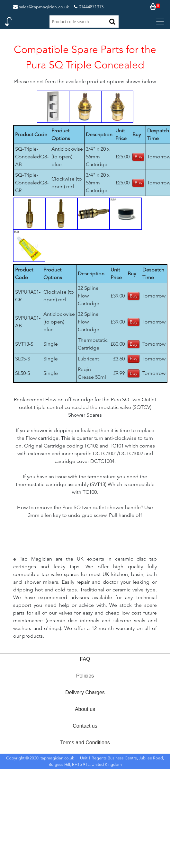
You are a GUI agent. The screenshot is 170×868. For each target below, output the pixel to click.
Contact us (85, 726)
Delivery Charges (85, 692)
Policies (85, 676)
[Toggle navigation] (160, 22)
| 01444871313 (88, 7)
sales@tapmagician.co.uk (41, 7)
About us (85, 709)
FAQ (85, 659)
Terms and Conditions (85, 743)
